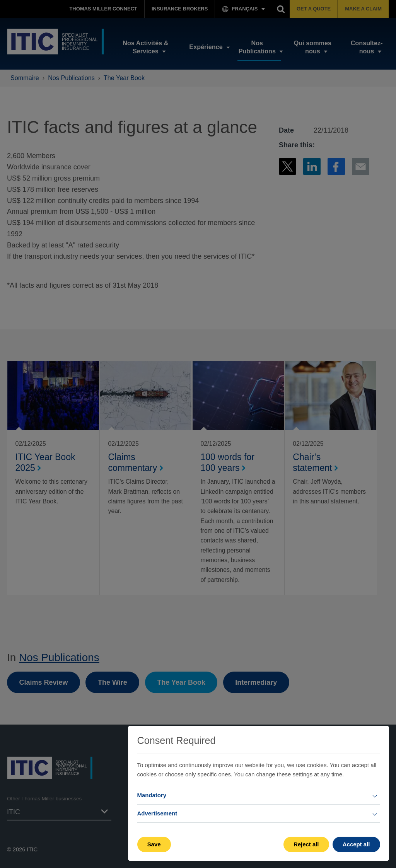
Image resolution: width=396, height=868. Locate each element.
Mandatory (152, 795)
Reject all (306, 844)
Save (154, 844)
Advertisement (157, 813)
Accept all (356, 844)
